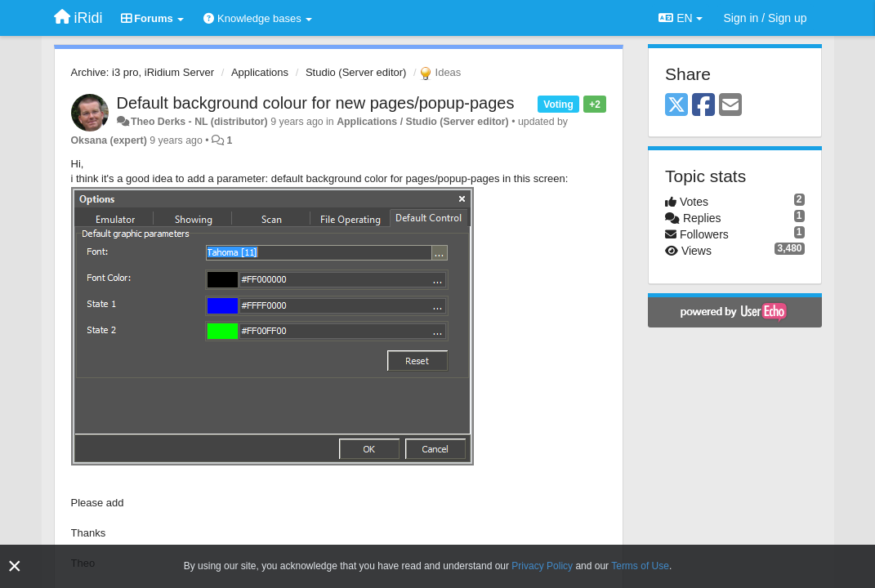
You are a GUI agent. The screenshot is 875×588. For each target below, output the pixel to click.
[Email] (730, 106)
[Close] (15, 566)
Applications (260, 72)
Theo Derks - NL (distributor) (199, 122)
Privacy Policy (542, 566)
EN (680, 18)
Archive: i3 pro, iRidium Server (143, 72)
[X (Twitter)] (676, 106)
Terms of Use (640, 566)
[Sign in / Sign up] (766, 18)
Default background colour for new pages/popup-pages (316, 103)
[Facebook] (703, 106)
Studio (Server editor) (356, 72)
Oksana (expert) (109, 140)
